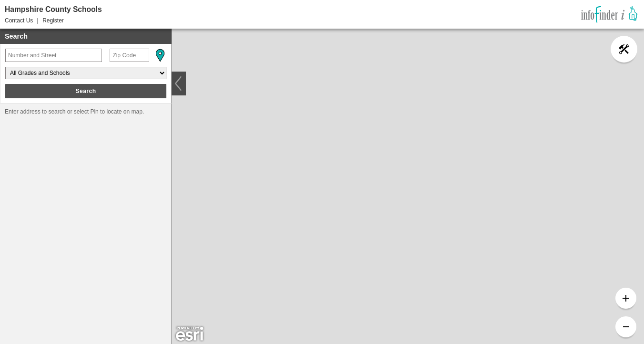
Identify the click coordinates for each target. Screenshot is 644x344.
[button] (160, 55)
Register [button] (53, 21)
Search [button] (86, 91)
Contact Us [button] (19, 21)
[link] (609, 14)
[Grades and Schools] (86, 73)
